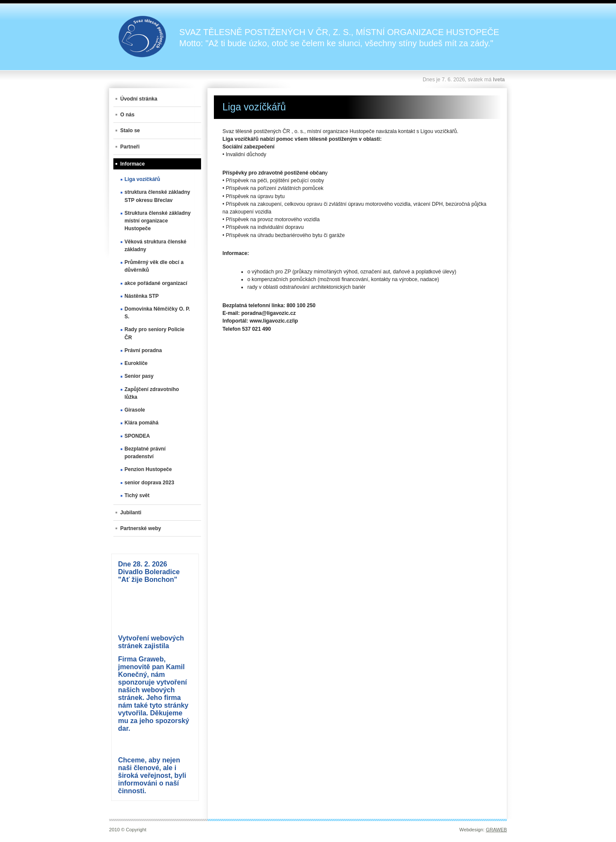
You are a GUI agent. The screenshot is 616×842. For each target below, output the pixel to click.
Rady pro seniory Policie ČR (154, 333)
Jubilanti (131, 513)
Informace (132, 164)
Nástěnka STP (142, 296)
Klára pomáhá (141, 423)
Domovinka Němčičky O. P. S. (157, 313)
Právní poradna (143, 350)
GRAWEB (496, 830)
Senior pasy (139, 376)
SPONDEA (137, 436)
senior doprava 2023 (149, 483)
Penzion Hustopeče (148, 469)
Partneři (130, 147)
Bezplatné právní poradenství (145, 453)
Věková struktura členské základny (155, 246)
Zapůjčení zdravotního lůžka (152, 393)
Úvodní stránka (139, 99)
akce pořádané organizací (156, 283)
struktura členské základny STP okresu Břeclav (157, 196)
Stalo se (130, 130)
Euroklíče (136, 363)
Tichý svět (137, 495)
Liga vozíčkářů (142, 179)
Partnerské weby (141, 528)
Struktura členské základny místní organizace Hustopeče (158, 221)
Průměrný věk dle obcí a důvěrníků (154, 266)
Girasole (135, 410)
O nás (127, 115)
